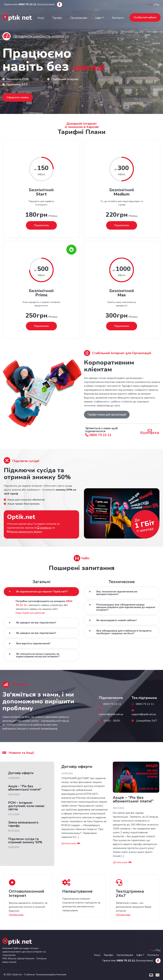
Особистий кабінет (145, 17)
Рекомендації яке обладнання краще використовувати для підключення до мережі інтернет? (126, 607)
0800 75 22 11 (98, 435)
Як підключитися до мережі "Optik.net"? (42, 592)
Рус (157, 5)
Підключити (41, 225)
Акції (41, 18)
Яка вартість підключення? (33, 643)
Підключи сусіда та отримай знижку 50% (25, 841)
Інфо (98, 18)
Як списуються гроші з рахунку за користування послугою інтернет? (38, 655)
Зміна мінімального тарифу (23, 824)
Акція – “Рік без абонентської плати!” (25, 788)
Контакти (118, 18)
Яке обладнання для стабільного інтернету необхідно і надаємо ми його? (124, 632)
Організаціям (79, 18)
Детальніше (71, 843)
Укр (150, 5)
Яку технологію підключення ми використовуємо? (117, 593)
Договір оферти (21, 773)
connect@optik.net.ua (111, 714)
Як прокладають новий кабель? (117, 620)
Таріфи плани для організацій (107, 415)
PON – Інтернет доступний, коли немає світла (26, 806)
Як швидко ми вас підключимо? (36, 623)
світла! (94, 66)
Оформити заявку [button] (18, 97)
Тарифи (57, 18)
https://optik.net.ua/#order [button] (30, 613)
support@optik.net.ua (144, 714)
